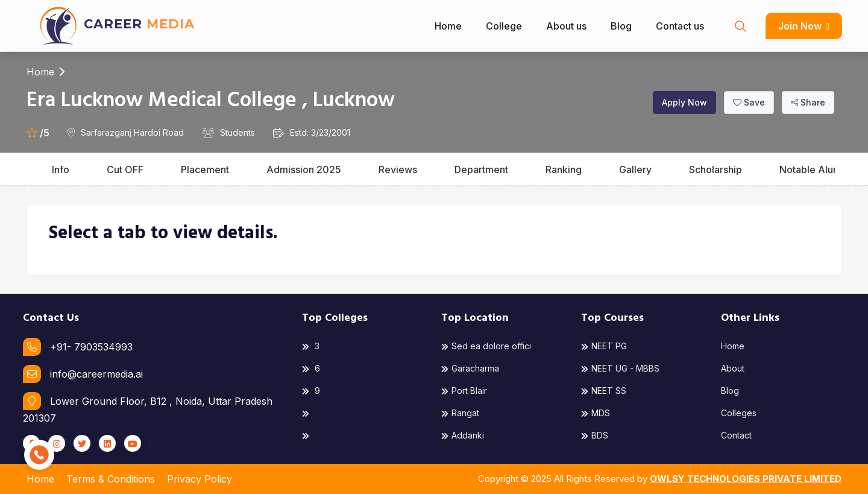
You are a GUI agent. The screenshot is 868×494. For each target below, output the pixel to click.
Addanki (463, 435)
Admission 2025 (304, 169)
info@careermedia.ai (83, 374)
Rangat (460, 413)
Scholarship (715, 169)
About (733, 368)
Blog (621, 26)
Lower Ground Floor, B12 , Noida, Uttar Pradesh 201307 (148, 408)
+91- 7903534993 (78, 347)
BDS (595, 435)
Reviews (398, 169)
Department (481, 169)
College (504, 26)
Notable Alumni (814, 169)
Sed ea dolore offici (486, 346)
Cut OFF (125, 169)
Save (749, 102)
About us (566, 26)
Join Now (804, 26)
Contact (736, 435)
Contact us (680, 26)
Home (448, 26)
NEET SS (604, 391)
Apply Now (684, 102)
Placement (205, 169)
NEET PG (604, 346)
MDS (596, 413)
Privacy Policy (200, 479)
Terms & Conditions (111, 479)
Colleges (739, 413)
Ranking (564, 169)
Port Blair (464, 391)
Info (61, 169)
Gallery (635, 169)
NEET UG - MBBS (620, 368)
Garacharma (470, 368)
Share (808, 102)
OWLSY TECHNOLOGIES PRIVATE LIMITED (746, 479)
